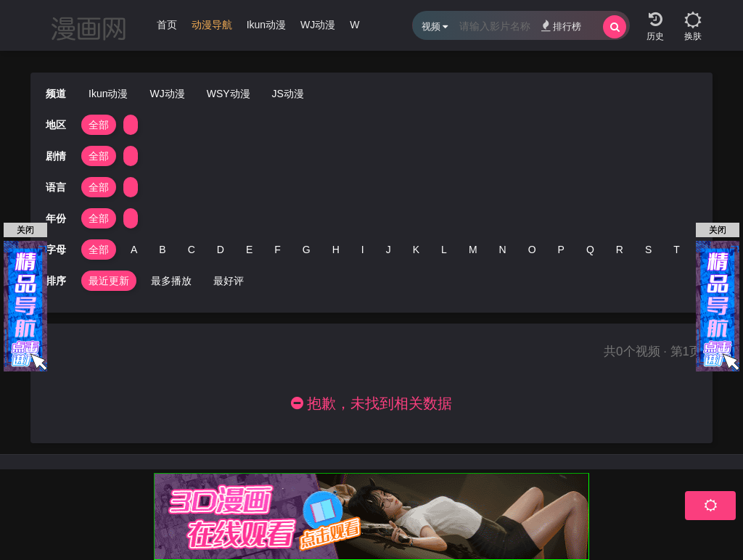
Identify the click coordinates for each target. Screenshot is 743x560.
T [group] (677, 250)
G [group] (307, 250)
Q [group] (590, 250)
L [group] (444, 250)
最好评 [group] (229, 281)
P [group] (561, 250)
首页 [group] (167, 25)
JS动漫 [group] (288, 94)
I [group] (363, 250)
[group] (212, 28)
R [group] (620, 250)
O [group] (532, 250)
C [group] (192, 250)
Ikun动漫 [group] (266, 25)
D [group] (221, 250)
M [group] (473, 250)
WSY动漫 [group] (229, 94)
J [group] (389, 250)
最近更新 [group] (109, 281)
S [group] (648, 250)
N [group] (503, 250)
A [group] (134, 250)
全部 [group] (99, 125)
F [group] (278, 250)
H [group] (336, 250)
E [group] (249, 250)
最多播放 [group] (171, 281)
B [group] (162, 250)
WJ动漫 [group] (318, 25)
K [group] (416, 250)
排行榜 (561, 26)
